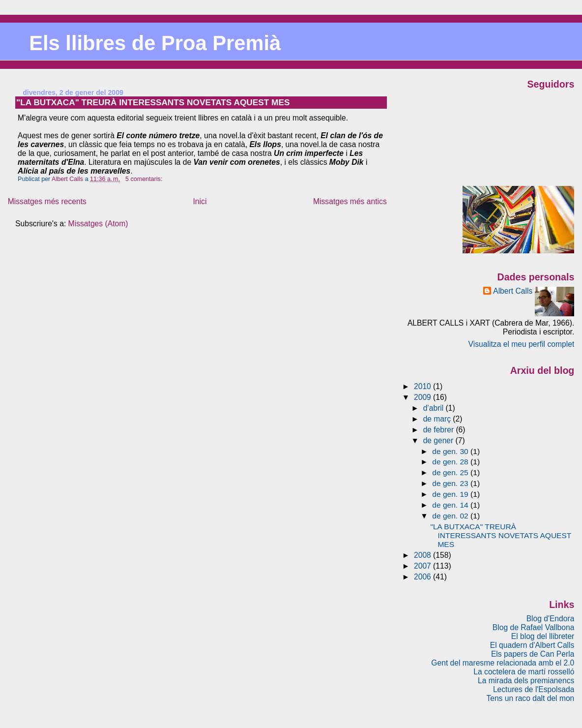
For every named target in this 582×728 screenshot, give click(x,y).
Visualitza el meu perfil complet (522, 344)
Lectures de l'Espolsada (534, 689)
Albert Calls (513, 291)
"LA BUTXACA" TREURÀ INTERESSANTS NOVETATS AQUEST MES (153, 102)
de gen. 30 (451, 451)
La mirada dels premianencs (526, 681)
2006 (423, 577)
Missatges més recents (47, 201)
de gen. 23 (451, 483)
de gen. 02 (451, 516)
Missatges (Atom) (98, 224)
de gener (439, 440)
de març (438, 419)
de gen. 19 (451, 494)
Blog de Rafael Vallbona (534, 627)
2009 (423, 397)
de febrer (440, 430)
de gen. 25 (451, 472)
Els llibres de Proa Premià (155, 43)
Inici (200, 201)
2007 (423, 566)
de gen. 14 (451, 505)
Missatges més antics (350, 201)
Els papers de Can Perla (533, 654)
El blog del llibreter (543, 636)
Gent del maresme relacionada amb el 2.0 (503, 663)
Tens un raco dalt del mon (530, 698)
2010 (423, 386)
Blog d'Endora (551, 619)
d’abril (435, 408)
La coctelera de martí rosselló (524, 672)
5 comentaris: (145, 179)
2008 (423, 555)
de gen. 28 (451, 462)
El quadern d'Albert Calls (532, 645)
